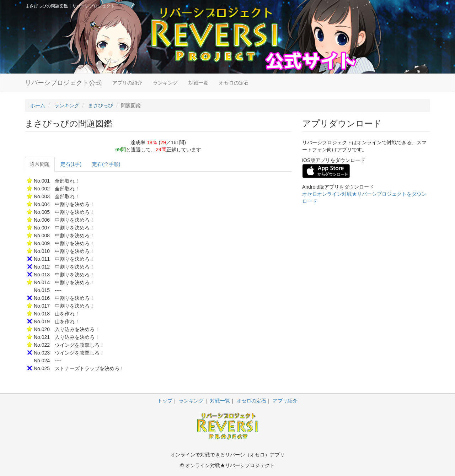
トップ (165, 401)
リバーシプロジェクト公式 (63, 83)
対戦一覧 (198, 83)
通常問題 (40, 164)
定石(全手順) (106, 164)
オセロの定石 (234, 83)
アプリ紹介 (285, 401)
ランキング (165, 83)
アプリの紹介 (127, 83)
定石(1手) (71, 164)
